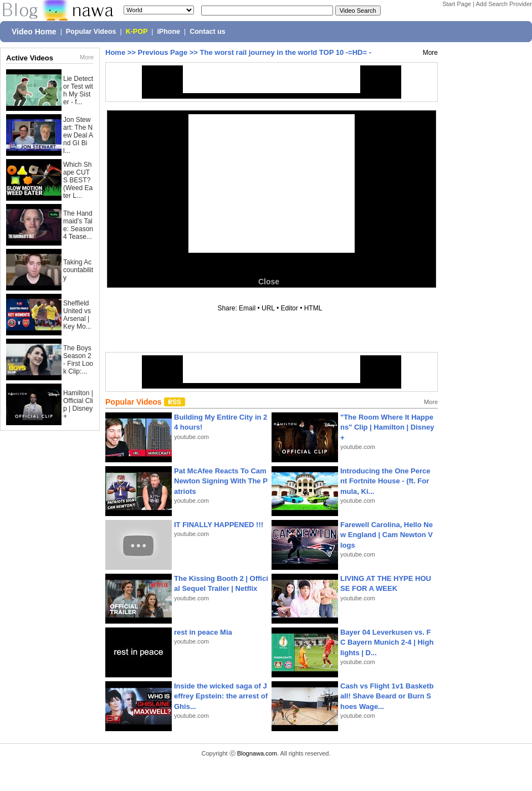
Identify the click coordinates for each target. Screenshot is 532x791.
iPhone (168, 32)
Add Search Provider (504, 4)
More (87, 57)
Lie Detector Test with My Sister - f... (78, 90)
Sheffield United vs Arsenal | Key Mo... (77, 315)
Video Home (34, 32)
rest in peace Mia (203, 632)
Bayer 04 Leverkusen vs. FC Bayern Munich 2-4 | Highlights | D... (387, 642)
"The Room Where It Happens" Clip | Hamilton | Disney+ (387, 427)
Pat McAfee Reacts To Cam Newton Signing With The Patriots (221, 481)
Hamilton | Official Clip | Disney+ (78, 405)
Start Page (457, 4)
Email (247, 308)
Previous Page (163, 52)
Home (115, 52)
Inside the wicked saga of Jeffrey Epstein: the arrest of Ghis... (221, 696)
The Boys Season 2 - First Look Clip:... (78, 360)
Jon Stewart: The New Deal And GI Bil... (78, 135)
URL (268, 308)
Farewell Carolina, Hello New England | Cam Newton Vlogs (387, 535)
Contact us (208, 32)
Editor (289, 308)
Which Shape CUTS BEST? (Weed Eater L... (78, 180)
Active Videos (30, 58)
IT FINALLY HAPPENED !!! (219, 525)
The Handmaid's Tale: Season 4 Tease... (78, 225)
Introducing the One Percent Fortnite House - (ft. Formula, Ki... (385, 481)
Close (269, 282)
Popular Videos (91, 32)
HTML (313, 308)
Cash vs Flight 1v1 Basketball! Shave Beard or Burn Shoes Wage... (387, 696)
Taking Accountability (78, 270)
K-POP (137, 32)
